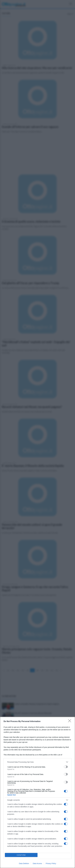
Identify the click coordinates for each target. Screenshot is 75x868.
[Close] (70, 722)
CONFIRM (21, 855)
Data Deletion (24, 863)
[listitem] (37, 762)
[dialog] (37, 792)
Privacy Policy (51, 863)
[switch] (66, 767)
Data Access (37, 863)
